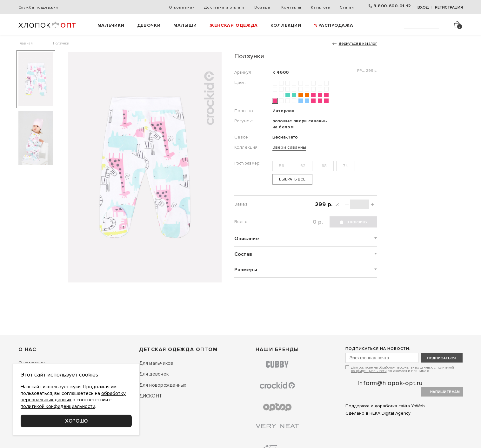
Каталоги (321, 7)
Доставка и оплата (224, 7)
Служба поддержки (38, 7)
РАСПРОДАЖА (336, 25)
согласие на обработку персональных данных (395, 367)
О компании (182, 7)
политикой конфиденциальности (58, 406)
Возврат (263, 7)
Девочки (149, 25)
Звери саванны (289, 147)
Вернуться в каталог (358, 44)
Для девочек (154, 374)
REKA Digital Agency (390, 413)
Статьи (347, 7)
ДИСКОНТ (151, 396)
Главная (26, 43)
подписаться (442, 358)
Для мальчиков (156, 363)
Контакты (291, 7)
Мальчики (111, 25)
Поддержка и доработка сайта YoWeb (385, 406)
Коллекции (286, 25)
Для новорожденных (163, 385)
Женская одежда (234, 25)
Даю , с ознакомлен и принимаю (403, 369)
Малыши (185, 25)
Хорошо (76, 421)
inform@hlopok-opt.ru (391, 383)
